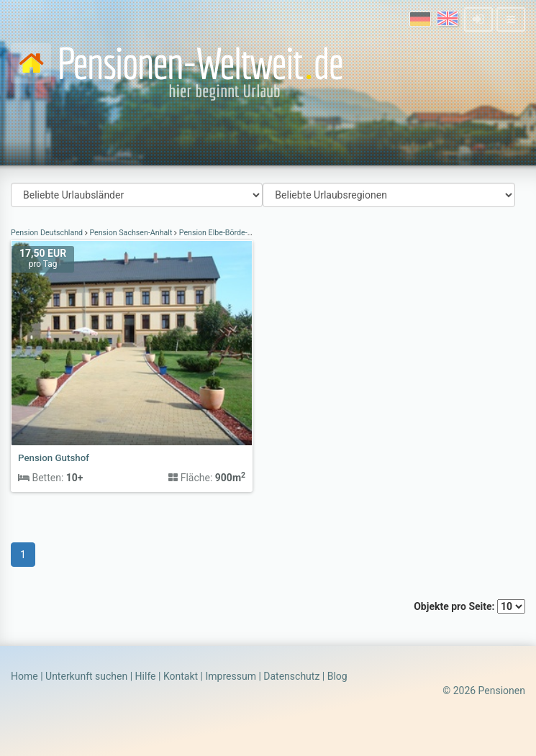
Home (24, 676)
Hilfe (146, 676)
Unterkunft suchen (86, 676)
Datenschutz (291, 676)
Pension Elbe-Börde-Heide (223, 233)
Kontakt (181, 676)
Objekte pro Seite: (469, 606)
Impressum (230, 676)
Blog (337, 676)
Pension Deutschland (48, 233)
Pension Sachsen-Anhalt (131, 233)
